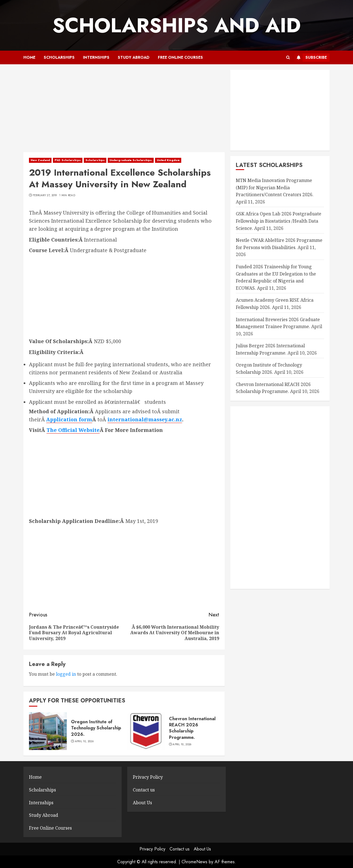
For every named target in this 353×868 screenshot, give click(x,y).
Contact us (144, 790)
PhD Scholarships (68, 160)
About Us (142, 803)
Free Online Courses (180, 57)
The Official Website (73, 430)
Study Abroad (134, 57)
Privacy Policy (148, 777)
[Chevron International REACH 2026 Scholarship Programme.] (146, 731)
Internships (96, 57)
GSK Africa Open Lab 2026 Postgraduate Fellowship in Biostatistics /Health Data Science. (279, 221)
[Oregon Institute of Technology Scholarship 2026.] (48, 731)
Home (29, 57)
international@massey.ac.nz (145, 419)
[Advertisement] (124, 111)
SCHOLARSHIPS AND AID (176, 25)
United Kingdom (168, 160)
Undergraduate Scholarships (131, 160)
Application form (69, 419)
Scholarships (59, 57)
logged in (66, 674)
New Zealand (40, 160)
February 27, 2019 (45, 195)
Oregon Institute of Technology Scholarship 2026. (96, 728)
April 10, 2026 (84, 741)
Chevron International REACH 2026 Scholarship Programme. (192, 728)
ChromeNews (194, 862)
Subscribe (311, 58)
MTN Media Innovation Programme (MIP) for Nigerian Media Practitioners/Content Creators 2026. (275, 187)
